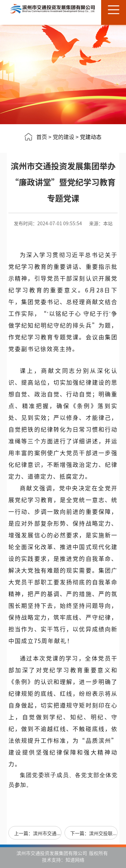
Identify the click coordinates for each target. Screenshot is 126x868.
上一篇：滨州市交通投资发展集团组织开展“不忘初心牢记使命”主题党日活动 (38, 833)
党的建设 (64, 137)
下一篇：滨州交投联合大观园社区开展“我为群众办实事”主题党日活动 (94, 833)
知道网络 (75, 860)
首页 (42, 137)
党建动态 (91, 137)
